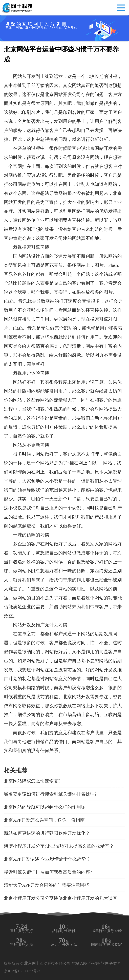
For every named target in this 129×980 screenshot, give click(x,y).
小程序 (94, 963)
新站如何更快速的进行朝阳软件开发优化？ (47, 833)
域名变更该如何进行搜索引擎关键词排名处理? (50, 794)
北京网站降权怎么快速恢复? (32, 781)
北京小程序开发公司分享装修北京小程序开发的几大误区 (61, 898)
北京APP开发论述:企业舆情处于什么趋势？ (47, 859)
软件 (105, 963)
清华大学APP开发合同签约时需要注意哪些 (47, 885)
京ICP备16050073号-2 (22, 971)
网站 (75, 963)
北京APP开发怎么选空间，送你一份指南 (44, 820)
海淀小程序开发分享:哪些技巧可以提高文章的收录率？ (59, 846)
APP (84, 963)
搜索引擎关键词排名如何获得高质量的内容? (48, 872)
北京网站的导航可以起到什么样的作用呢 (45, 807)
